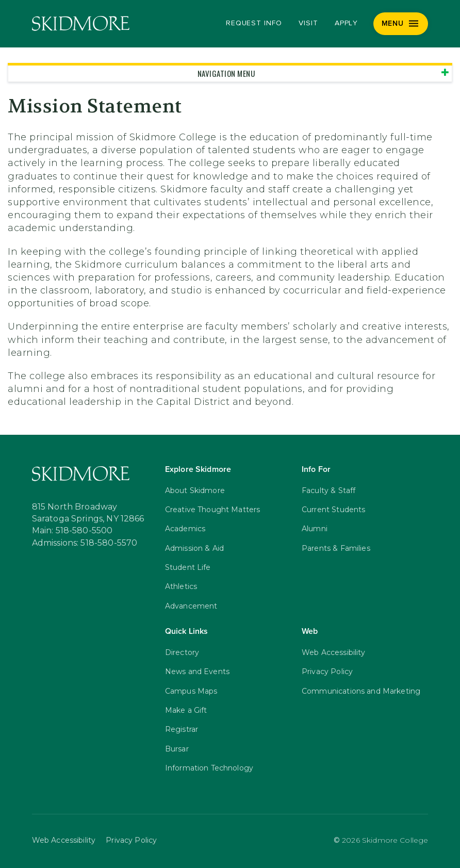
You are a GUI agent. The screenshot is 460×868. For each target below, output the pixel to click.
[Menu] (401, 24)
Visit (308, 23)
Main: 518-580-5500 (72, 531)
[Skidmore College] (81, 23)
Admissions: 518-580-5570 (85, 543)
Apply (347, 23)
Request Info (254, 23)
